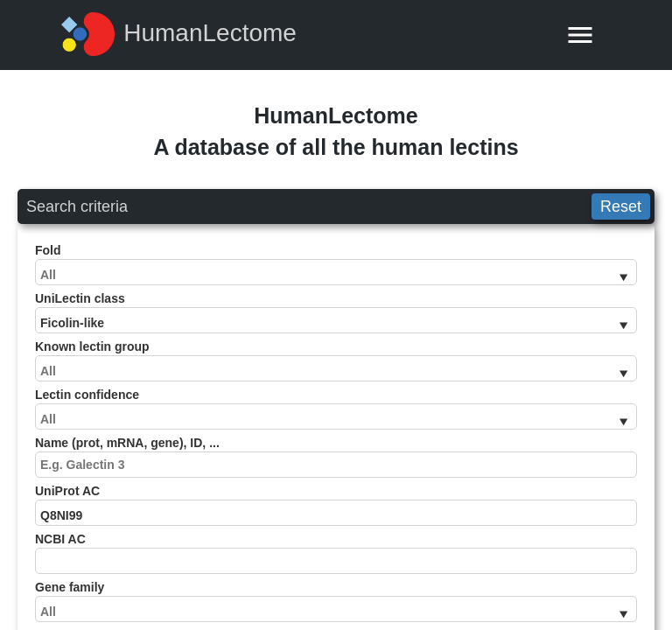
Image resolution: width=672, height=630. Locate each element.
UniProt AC (336, 505)
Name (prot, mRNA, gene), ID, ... (336, 457)
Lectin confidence (336, 409)
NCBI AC (336, 553)
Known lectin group (336, 360)
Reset (621, 206)
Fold (336, 264)
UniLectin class (336, 312)
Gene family (336, 601)
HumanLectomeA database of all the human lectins (336, 131)
